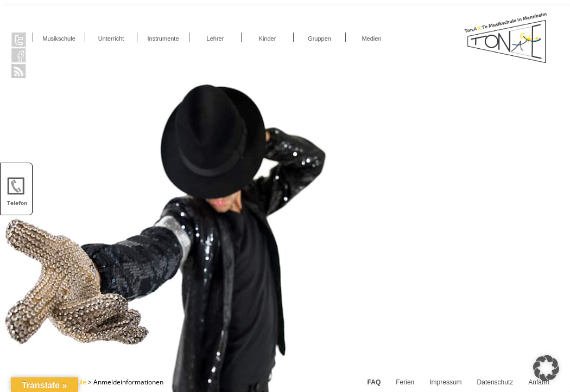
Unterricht (111, 38)
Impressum (445, 382)
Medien (371, 38)
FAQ (374, 382)
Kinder (268, 38)
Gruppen (319, 38)
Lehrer (216, 38)
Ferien (405, 382)
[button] (546, 368)
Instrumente (163, 38)
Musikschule (59, 38)
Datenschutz (495, 382)
